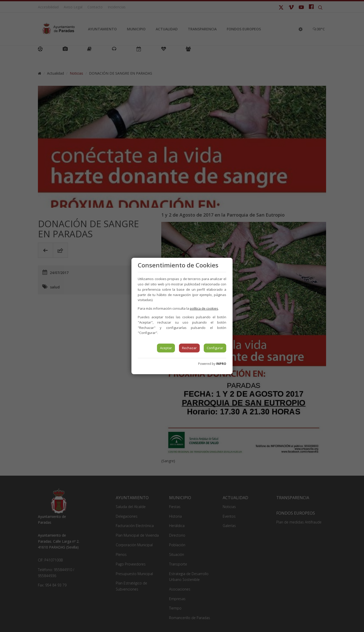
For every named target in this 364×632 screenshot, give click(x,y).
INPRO (221, 364)
